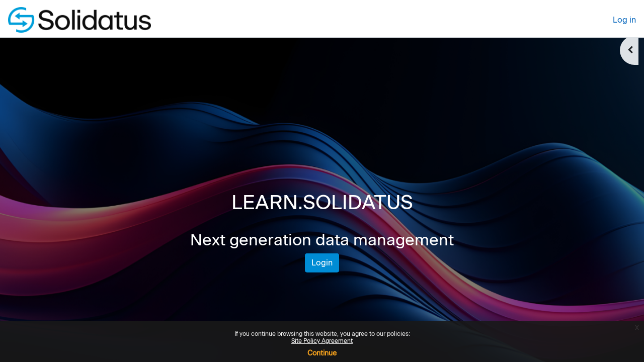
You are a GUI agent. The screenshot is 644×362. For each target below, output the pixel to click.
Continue (322, 353)
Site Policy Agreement (322, 341)
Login (322, 263)
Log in (624, 20)
